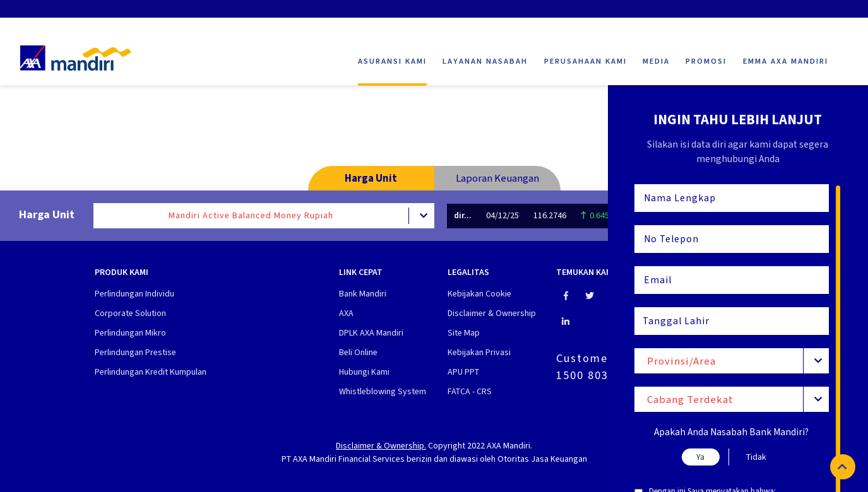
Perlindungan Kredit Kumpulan (151, 372)
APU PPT (463, 372)
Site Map (464, 333)
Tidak (756, 457)
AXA (346, 313)
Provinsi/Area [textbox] (681, 361)
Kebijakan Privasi (479, 352)
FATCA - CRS (470, 391)
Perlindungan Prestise (135, 352)
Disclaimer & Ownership (492, 313)
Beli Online (358, 352)
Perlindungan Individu (134, 294)
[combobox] (732, 361)
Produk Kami (122, 273)
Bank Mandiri (363, 294)
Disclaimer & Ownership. (381, 446)
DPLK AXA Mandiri (371, 333)
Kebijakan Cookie (479, 294)
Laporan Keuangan (497, 178)
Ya (700, 457)
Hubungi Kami (364, 372)
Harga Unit (371, 178)
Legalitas (468, 273)
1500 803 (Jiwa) (603, 375)
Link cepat (361, 273)
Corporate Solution (130, 313)
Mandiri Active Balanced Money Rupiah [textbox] (251, 215)
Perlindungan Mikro (130, 333)
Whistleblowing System (383, 391)
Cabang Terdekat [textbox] (690, 399)
